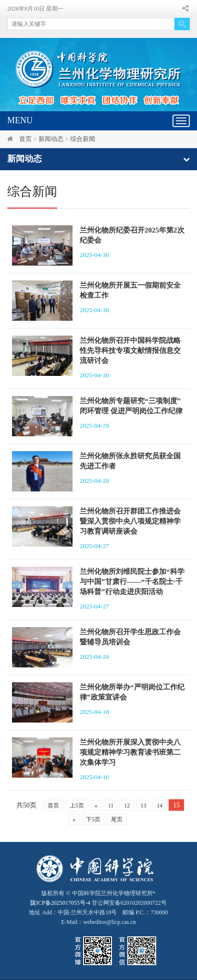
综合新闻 (83, 139)
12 (127, 805)
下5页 (93, 819)
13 (143, 805)
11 (111, 805)
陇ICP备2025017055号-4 (60, 903)
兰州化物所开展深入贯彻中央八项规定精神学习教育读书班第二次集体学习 (130, 752)
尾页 (117, 819)
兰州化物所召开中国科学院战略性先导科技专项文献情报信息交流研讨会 (130, 350)
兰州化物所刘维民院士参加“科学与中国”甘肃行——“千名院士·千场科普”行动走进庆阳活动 (132, 582)
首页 (25, 139)
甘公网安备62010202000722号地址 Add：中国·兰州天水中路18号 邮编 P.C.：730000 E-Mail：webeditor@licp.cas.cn (98, 912)
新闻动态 (51, 139)
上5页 (77, 805)
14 (160, 805)
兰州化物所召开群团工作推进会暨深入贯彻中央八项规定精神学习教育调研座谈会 (130, 521)
